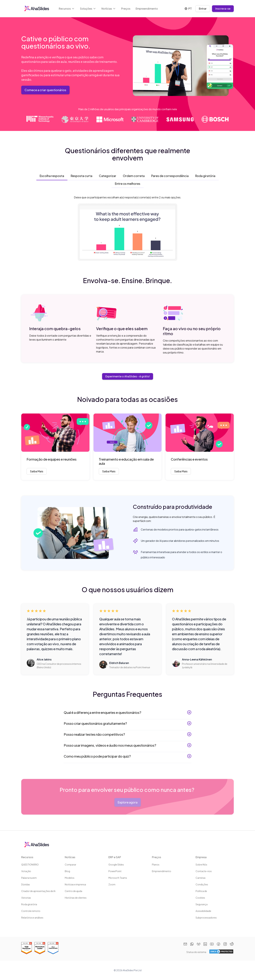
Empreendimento (147, 9)
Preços (126, 9)
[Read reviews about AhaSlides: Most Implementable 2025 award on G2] (53, 948)
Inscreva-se (223, 9)
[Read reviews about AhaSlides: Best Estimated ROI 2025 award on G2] (27, 948)
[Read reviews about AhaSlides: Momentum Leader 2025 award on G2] (40, 948)
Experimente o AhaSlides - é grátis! (128, 376)
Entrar (203, 9)
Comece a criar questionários (45, 90)
